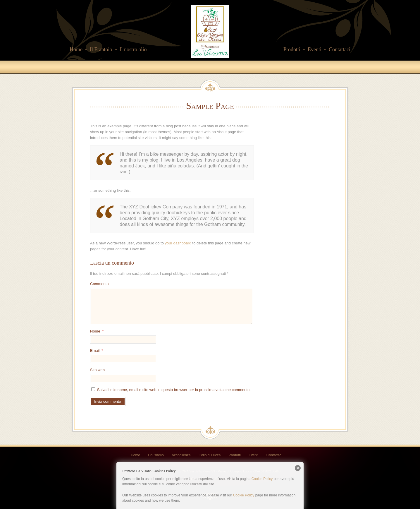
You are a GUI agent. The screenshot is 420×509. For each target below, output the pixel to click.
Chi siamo (156, 455)
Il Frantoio (101, 49)
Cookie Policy (262, 479)
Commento (99, 284)
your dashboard (178, 243)
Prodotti (292, 49)
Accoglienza (181, 455)
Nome (97, 331)
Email (97, 351)
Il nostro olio (133, 49)
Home (76, 49)
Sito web (97, 370)
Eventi (315, 49)
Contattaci (340, 49)
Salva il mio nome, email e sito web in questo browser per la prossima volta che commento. (174, 390)
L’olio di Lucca (210, 455)
